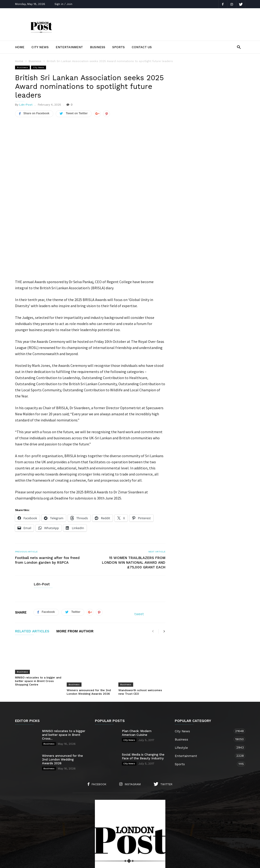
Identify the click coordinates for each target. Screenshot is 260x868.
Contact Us (142, 47)
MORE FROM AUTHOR (75, 596)
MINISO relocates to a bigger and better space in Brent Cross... (64, 690)
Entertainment (69, 47)
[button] (239, 47)
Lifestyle (205, 703)
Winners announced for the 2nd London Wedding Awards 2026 (89, 644)
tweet (139, 579)
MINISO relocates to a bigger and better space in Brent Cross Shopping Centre (38, 646)
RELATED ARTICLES (32, 596)
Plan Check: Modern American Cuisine (137, 688)
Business (98, 47)
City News (40, 47)
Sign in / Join (63, 4)
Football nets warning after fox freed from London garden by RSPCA (47, 525)
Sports (118, 47)
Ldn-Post (26, 105)
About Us (55, 838)
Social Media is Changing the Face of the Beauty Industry (143, 712)
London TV (138, 861)
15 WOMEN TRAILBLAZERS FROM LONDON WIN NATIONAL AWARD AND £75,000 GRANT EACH (134, 527)
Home (20, 47)
